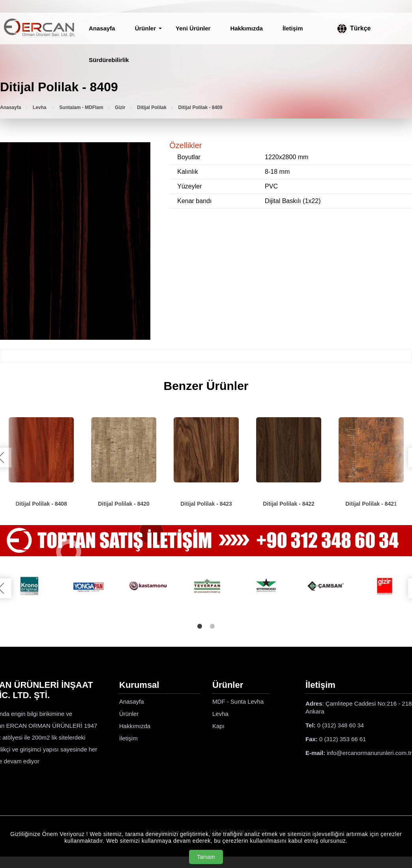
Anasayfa (102, 28)
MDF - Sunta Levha (238, 701)
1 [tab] (200, 626)
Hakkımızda (246, 28)
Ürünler (145, 28)
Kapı (218, 726)
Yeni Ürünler (193, 28)
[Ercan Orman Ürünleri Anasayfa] (39, 28)
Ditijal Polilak (152, 107)
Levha (40, 107)
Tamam (206, 857)
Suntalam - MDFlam (81, 107)
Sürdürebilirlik (109, 60)
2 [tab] (212, 626)
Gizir (120, 107)
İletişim (293, 28)
